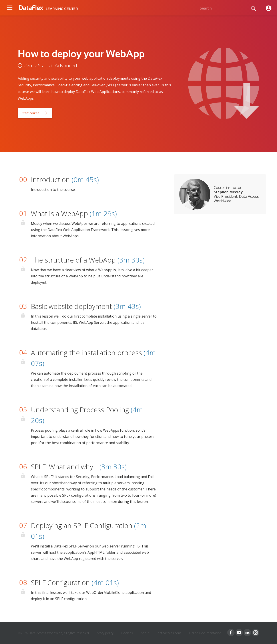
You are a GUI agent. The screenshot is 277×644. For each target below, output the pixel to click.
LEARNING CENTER (62, 9)
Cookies (127, 633)
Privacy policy (104, 633)
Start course (31, 113)
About (145, 633)
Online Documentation (205, 633)
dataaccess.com (169, 633)
